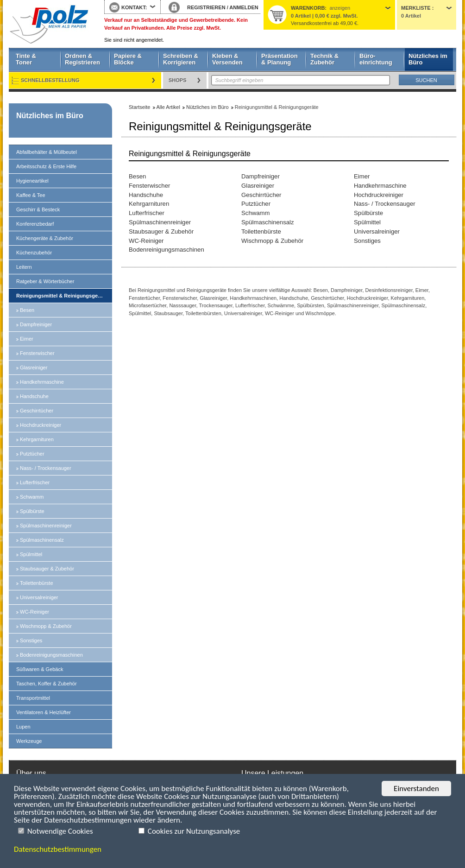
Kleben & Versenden (227, 59)
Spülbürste (32, 511)
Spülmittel (31, 554)
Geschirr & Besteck (38, 209)
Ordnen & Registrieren (82, 59)
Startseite (50, 24)
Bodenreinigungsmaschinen (51, 655)
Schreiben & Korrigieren (181, 59)
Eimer (27, 339)
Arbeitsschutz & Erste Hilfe (46, 166)
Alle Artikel (168, 107)
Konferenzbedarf (35, 224)
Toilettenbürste (37, 583)
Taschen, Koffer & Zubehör (47, 684)
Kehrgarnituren (37, 439)
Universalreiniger (39, 597)
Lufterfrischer (35, 482)
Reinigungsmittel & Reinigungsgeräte (62, 296)
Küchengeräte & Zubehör (45, 238)
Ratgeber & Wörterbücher (45, 281)
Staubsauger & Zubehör (47, 569)
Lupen (23, 727)
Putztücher (32, 454)
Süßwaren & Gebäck (40, 669)
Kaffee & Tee (31, 195)
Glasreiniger (34, 367)
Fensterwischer (37, 353)
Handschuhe (34, 396)
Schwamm (32, 497)
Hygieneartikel (32, 181)
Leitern (24, 267)
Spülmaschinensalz (42, 540)
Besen (27, 310)
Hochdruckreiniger (41, 425)
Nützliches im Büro (428, 59)
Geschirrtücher (37, 411)
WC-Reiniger (35, 612)
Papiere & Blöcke (128, 59)
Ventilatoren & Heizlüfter (44, 712)
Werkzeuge (29, 741)
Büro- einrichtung (376, 59)
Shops (178, 80)
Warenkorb (308, 8)
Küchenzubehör (34, 253)
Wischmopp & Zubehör (46, 626)
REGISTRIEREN (206, 7)
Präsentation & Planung (280, 59)
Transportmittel (33, 698)
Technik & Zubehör (324, 59)
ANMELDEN (244, 7)
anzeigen (340, 8)
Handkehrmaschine (42, 382)
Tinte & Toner (26, 59)
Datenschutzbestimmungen (58, 849)
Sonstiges (31, 640)
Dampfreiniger (36, 324)
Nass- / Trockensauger (46, 468)
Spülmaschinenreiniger (46, 526)
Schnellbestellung (50, 80)
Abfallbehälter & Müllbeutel (47, 152)
